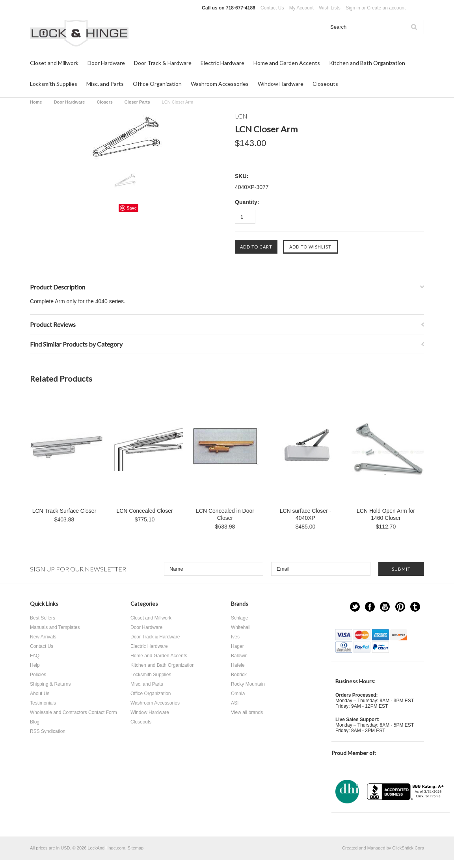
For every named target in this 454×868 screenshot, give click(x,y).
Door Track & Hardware (163, 63)
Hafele (238, 665)
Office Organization (157, 84)
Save (132, 208)
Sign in (353, 8)
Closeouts (325, 84)
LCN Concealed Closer (144, 511)
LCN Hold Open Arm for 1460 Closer (386, 514)
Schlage (239, 618)
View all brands (247, 712)
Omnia (238, 694)
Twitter (355, 607)
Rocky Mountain (248, 684)
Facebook (370, 607)
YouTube (385, 607)
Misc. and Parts (105, 84)
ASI (235, 703)
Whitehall (241, 627)
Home (36, 102)
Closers (104, 102)
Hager (237, 646)
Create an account (386, 8)
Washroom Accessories (220, 84)
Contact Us (272, 8)
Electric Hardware (222, 63)
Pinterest (400, 607)
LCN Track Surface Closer (64, 511)
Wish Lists (330, 8)
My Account (301, 8)
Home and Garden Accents (287, 63)
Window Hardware (281, 84)
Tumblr (415, 607)
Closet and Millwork (54, 63)
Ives (235, 637)
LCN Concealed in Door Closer (225, 514)
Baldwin (239, 656)
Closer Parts (137, 102)
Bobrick (239, 675)
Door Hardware (106, 63)
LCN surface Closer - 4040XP (306, 514)
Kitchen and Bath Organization (367, 63)
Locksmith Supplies (54, 84)
